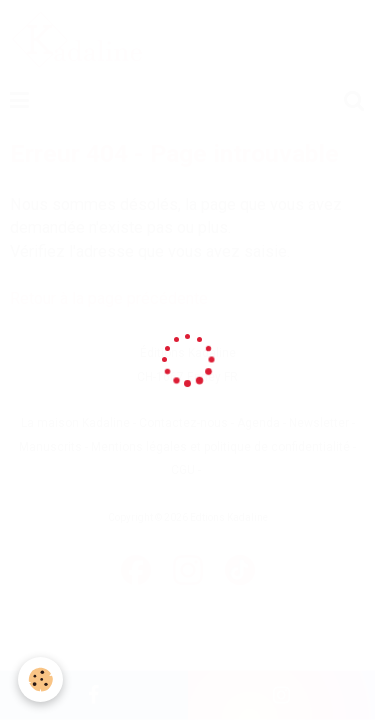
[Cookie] (40, 679)
